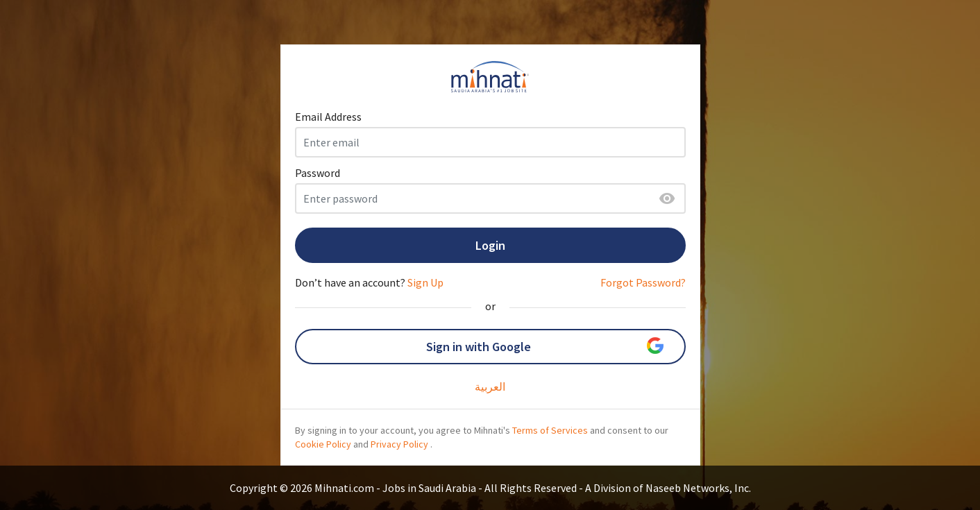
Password (318, 173)
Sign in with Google (545, 346)
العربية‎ (490, 386)
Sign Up (425, 282)
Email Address (328, 117)
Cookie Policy (323, 444)
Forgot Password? (643, 282)
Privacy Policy (399, 444)
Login (490, 245)
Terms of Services (550, 430)
